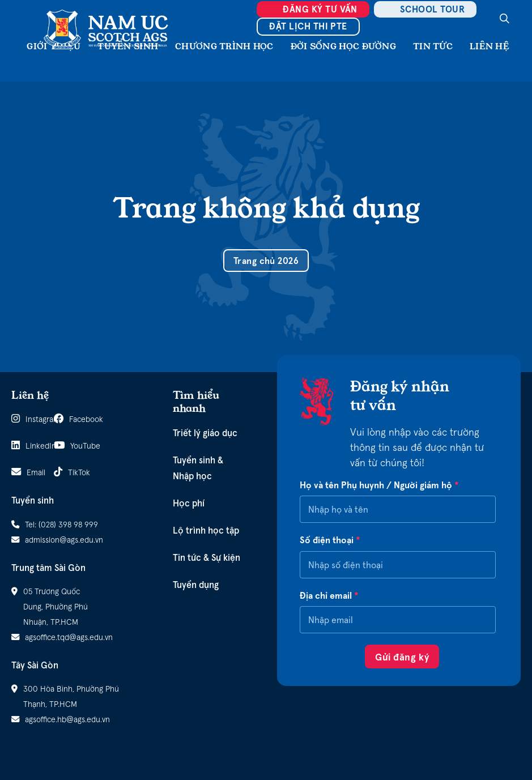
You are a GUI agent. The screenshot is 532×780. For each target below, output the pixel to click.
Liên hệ (490, 46)
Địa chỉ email (329, 596)
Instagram (27, 419)
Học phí (189, 503)
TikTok (69, 472)
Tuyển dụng (196, 585)
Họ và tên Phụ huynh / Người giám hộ (379, 485)
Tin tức (433, 46)
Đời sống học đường (343, 46)
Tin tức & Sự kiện (207, 557)
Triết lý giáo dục (205, 433)
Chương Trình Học (224, 46)
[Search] (505, 18)
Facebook (69, 419)
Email (27, 472)
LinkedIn (27, 446)
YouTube (69, 446)
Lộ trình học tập (206, 530)
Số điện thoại (330, 540)
